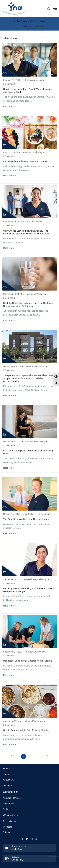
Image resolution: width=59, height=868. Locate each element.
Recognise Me (10, 821)
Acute (6, 809)
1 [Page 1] (18, 756)
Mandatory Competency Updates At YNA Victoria (28, 661)
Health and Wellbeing (32, 152)
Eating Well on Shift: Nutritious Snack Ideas (25, 161)
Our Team (8, 785)
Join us (6, 832)
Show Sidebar (9, 38)
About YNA (8, 780)
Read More (10, 106)
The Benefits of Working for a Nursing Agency (26, 519)
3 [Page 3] (29, 756)
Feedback (8, 827)
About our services (12, 798)
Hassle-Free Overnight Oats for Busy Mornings (27, 730)
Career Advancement (34, 80)
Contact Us (8, 774)
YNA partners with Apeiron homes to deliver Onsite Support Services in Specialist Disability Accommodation (29, 378)
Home (17, 26)
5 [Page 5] (41, 756)
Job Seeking (29, 514)
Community (8, 803)
